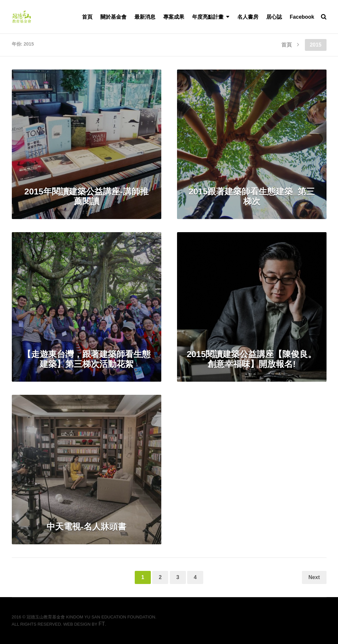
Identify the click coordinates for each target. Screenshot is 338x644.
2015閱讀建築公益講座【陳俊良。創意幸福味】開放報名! (252, 359)
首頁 (87, 17)
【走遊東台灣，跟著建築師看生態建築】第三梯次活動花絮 (87, 359)
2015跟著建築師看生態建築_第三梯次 (251, 196)
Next (314, 577)
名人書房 (248, 17)
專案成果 (174, 17)
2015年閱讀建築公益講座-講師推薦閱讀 (86, 196)
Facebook (302, 17)
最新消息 (145, 17)
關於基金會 (113, 17)
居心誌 (274, 17)
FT (102, 624)
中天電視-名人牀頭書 (86, 527)
